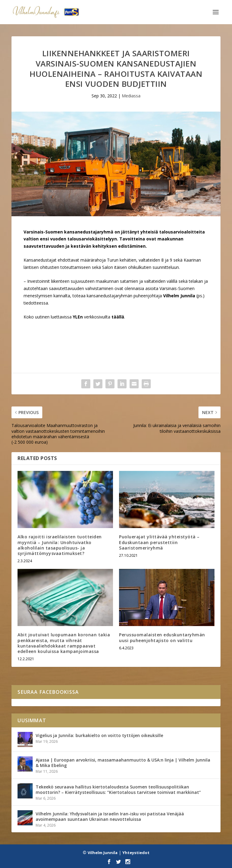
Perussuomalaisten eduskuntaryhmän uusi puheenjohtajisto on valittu (162, 637)
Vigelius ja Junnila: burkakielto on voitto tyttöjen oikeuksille (99, 735)
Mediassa (131, 96)
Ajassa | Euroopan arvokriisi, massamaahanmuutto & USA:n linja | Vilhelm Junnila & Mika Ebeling (123, 763)
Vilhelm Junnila (103, 853)
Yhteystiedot (136, 853)
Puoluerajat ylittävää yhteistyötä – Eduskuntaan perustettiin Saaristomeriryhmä (159, 542)
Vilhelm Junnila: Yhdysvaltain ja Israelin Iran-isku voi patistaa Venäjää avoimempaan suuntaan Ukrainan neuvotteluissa (110, 816)
